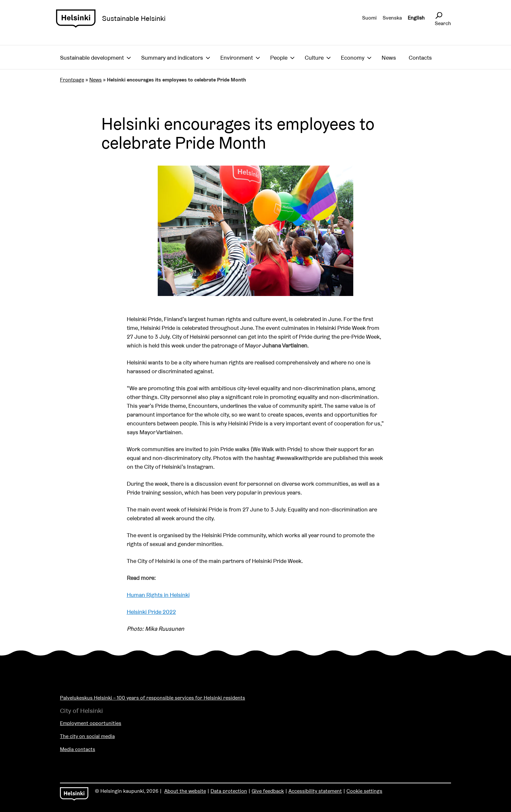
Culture (314, 58)
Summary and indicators (172, 58)
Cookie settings (364, 791)
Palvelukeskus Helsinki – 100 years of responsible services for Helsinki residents (153, 698)
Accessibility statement (315, 791)
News (389, 58)
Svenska (392, 18)
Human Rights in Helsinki (158, 595)
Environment (237, 58)
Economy (353, 58)
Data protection (229, 791)
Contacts (420, 58)
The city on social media (87, 736)
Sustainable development (92, 58)
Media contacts (78, 749)
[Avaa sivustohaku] (439, 16)
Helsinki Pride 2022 (151, 612)
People (279, 58)
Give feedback (268, 791)
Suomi (369, 18)
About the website (185, 791)
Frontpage (72, 80)
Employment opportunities (91, 723)
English (416, 18)
